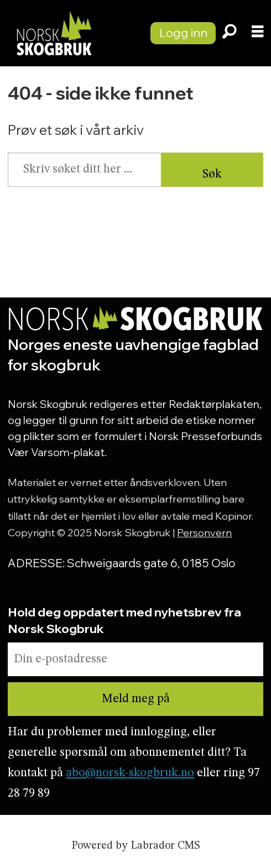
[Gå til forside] (69, 33)
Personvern (204, 533)
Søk (212, 174)
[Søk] (230, 33)
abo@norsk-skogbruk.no (130, 773)
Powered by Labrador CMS (135, 846)
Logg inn (183, 32)
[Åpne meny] (257, 33)
